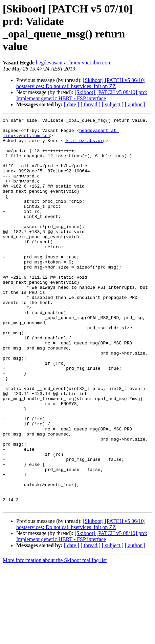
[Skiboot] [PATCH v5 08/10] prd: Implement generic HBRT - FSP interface (82, 95)
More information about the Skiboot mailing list (55, 638)
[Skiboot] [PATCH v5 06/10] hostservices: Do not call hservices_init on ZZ (81, 83)
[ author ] (135, 104)
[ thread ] (91, 104)
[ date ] (72, 104)
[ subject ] (113, 104)
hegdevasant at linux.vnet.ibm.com (74, 63)
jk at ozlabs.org (84, 145)
